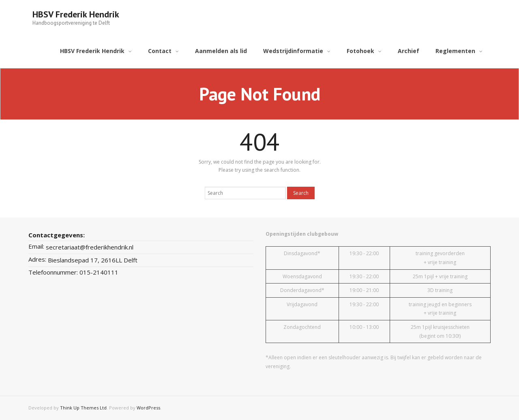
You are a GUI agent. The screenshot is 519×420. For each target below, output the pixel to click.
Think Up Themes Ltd (83, 408)
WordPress (148, 408)
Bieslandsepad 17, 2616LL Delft (93, 260)
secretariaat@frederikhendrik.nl (90, 247)
